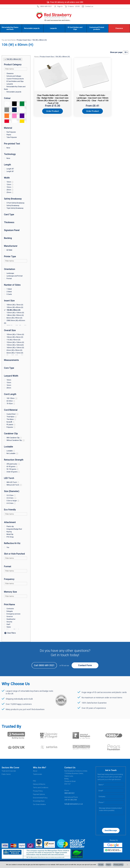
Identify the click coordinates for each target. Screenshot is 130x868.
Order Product (49, 111)
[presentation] (112, 821)
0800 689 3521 (44, 6)
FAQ (34, 781)
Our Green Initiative (39, 804)
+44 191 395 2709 (71, 799)
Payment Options (39, 794)
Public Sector (6, 774)
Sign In (58, 6)
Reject (108, 865)
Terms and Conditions (41, 787)
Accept (101, 865)
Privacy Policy (38, 791)
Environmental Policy (40, 797)
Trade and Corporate (9, 771)
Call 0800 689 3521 (44, 665)
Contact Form (85, 665)
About (35, 771)
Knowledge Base (39, 801)
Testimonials (37, 774)
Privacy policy (118, 865)
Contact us (88, 6)
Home (13, 40)
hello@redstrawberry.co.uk (74, 804)
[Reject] (127, 865)
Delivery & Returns (39, 784)
